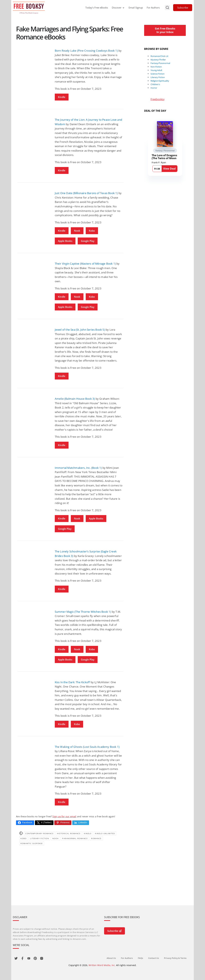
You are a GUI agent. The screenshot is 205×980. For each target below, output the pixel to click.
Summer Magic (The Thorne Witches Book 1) (83, 612)
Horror (154, 88)
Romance (96, 838)
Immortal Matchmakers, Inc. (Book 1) (78, 468)
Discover (118, 8)
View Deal (169, 169)
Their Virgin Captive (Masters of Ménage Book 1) (85, 264)
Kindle (62, 97)
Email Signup (136, 8)
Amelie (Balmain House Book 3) (75, 399)
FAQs (140, 958)
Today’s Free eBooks (97, 8)
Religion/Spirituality (160, 81)
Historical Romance (69, 833)
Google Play (88, 241)
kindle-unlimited (105, 833)
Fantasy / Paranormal (165, 151)
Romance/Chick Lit (159, 56)
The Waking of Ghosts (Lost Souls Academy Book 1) (87, 747)
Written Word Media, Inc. (102, 965)
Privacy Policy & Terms (175, 958)
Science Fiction (158, 74)
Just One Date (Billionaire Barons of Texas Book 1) (86, 193)
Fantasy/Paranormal (160, 63)
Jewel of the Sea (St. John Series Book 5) (80, 330)
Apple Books (65, 241)
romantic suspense (32, 843)
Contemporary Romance (39, 833)
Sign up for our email (64, 816)
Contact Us (154, 958)
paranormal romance (75, 838)
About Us (111, 958)
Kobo (92, 231)
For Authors (153, 8)
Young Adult (156, 70)
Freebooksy (158, 99)
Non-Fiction (156, 67)
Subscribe (183, 8)
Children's (155, 84)
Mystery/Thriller (158, 60)
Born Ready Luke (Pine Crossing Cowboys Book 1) (86, 51)
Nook (77, 231)
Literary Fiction (39, 838)
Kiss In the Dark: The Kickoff (72, 682)
